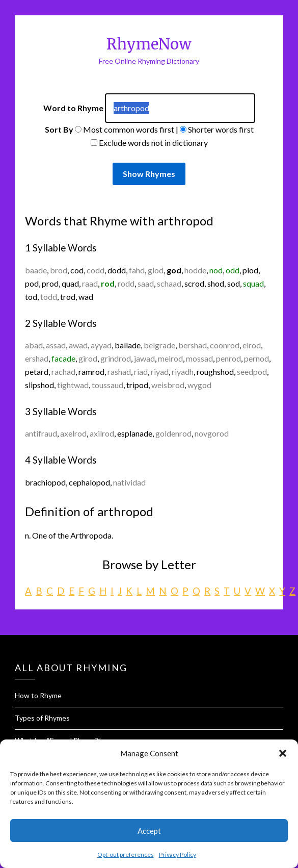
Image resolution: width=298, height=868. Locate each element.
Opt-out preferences (126, 854)
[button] (283, 753)
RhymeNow (149, 44)
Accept (149, 831)
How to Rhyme (38, 695)
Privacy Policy (178, 854)
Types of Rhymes (42, 718)
